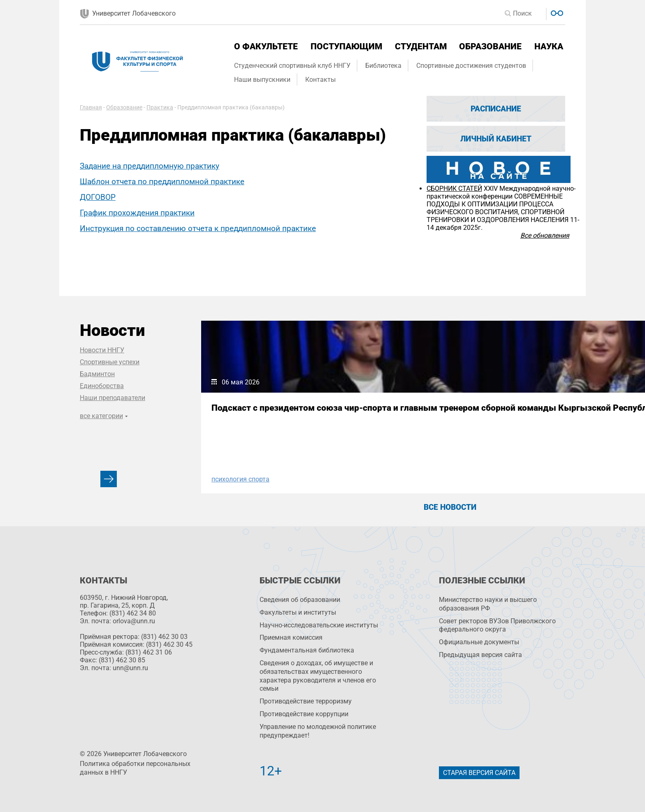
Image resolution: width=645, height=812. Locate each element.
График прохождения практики (137, 213)
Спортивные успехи (110, 362)
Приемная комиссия (291, 637)
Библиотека (383, 66)
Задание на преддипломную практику (150, 166)
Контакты (320, 80)
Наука (549, 46)
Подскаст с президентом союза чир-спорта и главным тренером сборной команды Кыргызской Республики (272, 423)
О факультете (266, 46)
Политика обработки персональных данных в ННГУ (135, 768)
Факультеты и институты (298, 612)
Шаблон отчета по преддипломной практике (162, 182)
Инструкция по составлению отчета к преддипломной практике (198, 228)
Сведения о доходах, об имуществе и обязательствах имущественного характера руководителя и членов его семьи (318, 676)
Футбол (398, 479)
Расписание (496, 109)
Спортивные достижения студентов (471, 66)
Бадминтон (97, 374)
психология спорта (240, 479)
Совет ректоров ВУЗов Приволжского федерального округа (497, 625)
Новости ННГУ (102, 350)
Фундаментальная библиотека (307, 650)
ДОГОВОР (98, 197)
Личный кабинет (496, 139)
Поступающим (346, 46)
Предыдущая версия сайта (480, 655)
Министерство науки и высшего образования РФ (488, 604)
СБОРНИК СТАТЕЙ (454, 189)
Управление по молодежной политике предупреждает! (318, 731)
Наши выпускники (262, 80)
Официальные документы (479, 642)
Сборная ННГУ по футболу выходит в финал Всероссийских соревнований (448, 418)
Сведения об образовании (300, 600)
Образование (490, 46)
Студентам (421, 46)
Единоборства (102, 386)
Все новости (450, 507)
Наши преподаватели (113, 398)
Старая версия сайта (479, 773)
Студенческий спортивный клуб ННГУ (292, 66)
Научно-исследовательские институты (319, 625)
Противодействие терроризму (306, 701)
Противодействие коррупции (304, 714)
